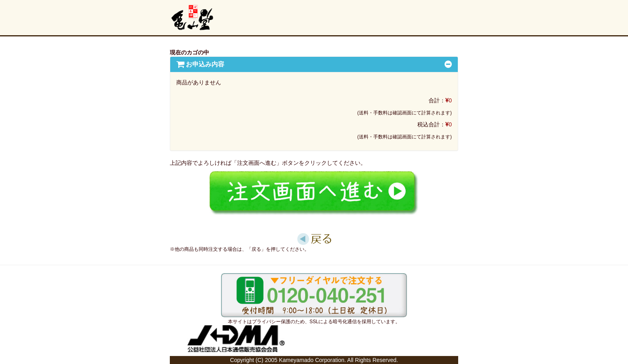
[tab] (314, 65)
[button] (200, 64)
